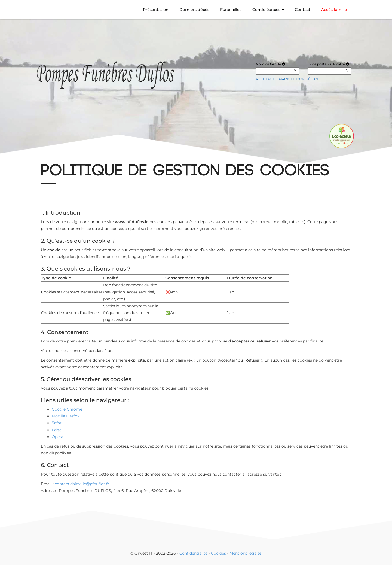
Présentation (156, 10)
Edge (57, 430)
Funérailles (231, 10)
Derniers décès (194, 10)
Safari (57, 423)
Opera (57, 437)
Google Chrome (67, 409)
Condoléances (268, 10)
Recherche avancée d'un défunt (288, 79)
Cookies (218, 553)
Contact (303, 10)
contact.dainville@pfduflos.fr (82, 484)
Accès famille (334, 10)
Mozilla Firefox (65, 416)
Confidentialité (193, 553)
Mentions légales (246, 553)
